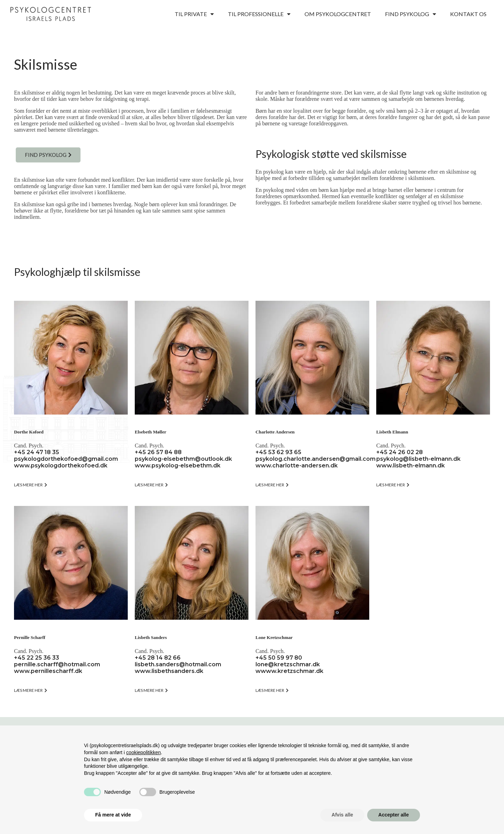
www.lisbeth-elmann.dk (411, 465)
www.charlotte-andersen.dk (297, 465)
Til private (194, 14)
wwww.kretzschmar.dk (289, 671)
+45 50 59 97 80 (279, 658)
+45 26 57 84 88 (158, 452)
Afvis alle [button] (342, 815)
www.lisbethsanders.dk (169, 671)
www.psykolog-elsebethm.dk (178, 465)
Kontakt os (468, 14)
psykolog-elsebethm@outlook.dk (183, 459)
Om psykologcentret (338, 14)
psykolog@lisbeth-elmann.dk (418, 459)
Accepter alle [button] (394, 815)
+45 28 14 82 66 (158, 658)
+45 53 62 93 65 (278, 452)
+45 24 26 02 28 (400, 452)
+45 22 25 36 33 (37, 658)
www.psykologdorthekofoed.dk (61, 465)
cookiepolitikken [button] (144, 752)
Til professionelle (259, 14)
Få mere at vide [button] (113, 815)
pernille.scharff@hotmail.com (57, 664)
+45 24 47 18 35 (37, 452)
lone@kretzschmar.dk (288, 664)
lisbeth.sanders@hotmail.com (178, 664)
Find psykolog (411, 14)
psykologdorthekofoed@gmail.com (66, 459)
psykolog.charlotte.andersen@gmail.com (316, 459)
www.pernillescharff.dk (48, 671)
